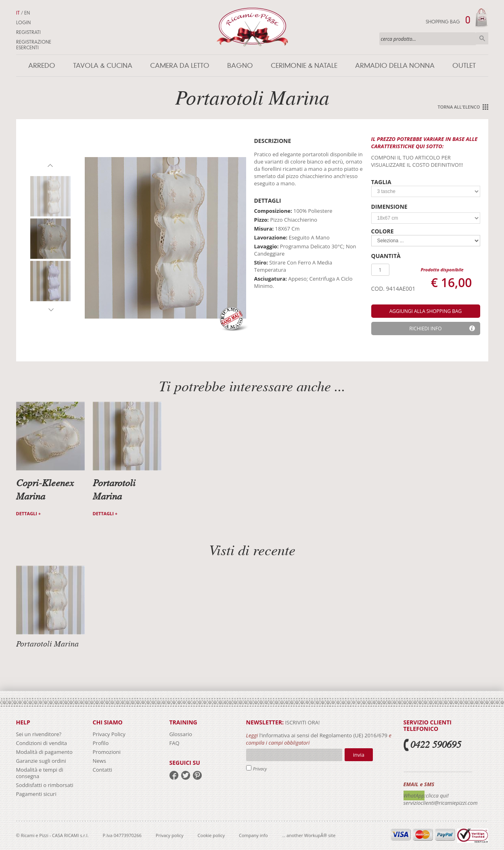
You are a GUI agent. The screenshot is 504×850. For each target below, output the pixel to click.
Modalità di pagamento (44, 752)
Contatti (102, 770)
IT (18, 13)
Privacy (260, 769)
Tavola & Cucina (103, 66)
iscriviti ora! (302, 722)
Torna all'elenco (459, 107)
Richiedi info (425, 328)
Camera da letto (180, 66)
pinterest (197, 775)
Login (23, 23)
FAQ (175, 743)
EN (27, 13)
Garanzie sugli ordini (41, 761)
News (99, 761)
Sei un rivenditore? (39, 734)
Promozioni (107, 752)
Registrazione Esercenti (34, 45)
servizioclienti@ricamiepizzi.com (441, 803)
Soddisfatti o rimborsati (45, 785)
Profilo (101, 743)
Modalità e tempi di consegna (40, 773)
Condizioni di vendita (42, 743)
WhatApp (414, 795)
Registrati (28, 32)
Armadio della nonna (395, 66)
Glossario (181, 734)
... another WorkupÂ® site (309, 835)
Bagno (240, 66)
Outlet (464, 66)
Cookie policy (211, 835)
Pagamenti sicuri (36, 794)
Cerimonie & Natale (304, 66)
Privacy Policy (109, 734)
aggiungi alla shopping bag (426, 311)
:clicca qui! (437, 795)
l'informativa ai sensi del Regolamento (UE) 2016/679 (323, 735)
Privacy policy (170, 835)
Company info (253, 835)
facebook (174, 775)
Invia (359, 755)
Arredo (42, 66)
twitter (186, 775)
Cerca (482, 38)
